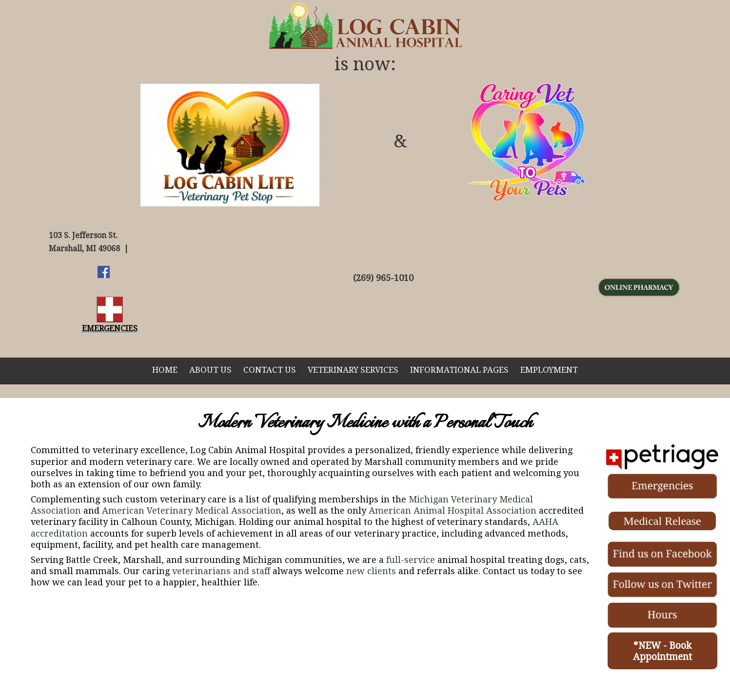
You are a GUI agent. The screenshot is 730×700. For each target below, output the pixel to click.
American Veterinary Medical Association (192, 510)
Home (165, 370)
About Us (210, 370)
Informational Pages (459, 370)
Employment (549, 370)
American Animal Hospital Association (453, 510)
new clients (371, 571)
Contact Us (270, 370)
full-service (411, 560)
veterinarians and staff (221, 571)
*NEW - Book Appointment (662, 651)
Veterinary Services (353, 370)
